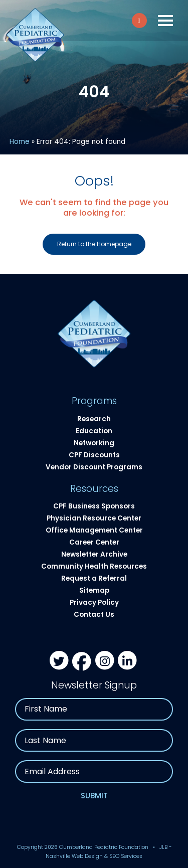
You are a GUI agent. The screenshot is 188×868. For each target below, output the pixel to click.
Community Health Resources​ (94, 566)
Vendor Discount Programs (94, 467)
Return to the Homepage (94, 244)
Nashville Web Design (74, 856)
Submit (94, 796)
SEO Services (126, 856)
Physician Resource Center (94, 518)
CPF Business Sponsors (94, 506)
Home (20, 142)
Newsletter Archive (94, 554)
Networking (94, 443)
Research (94, 419)
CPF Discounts (94, 455)
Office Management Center (94, 530)
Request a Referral (94, 578)
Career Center (94, 542)
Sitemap (94, 590)
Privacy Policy (94, 602)
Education (94, 431)
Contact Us (94, 615)
